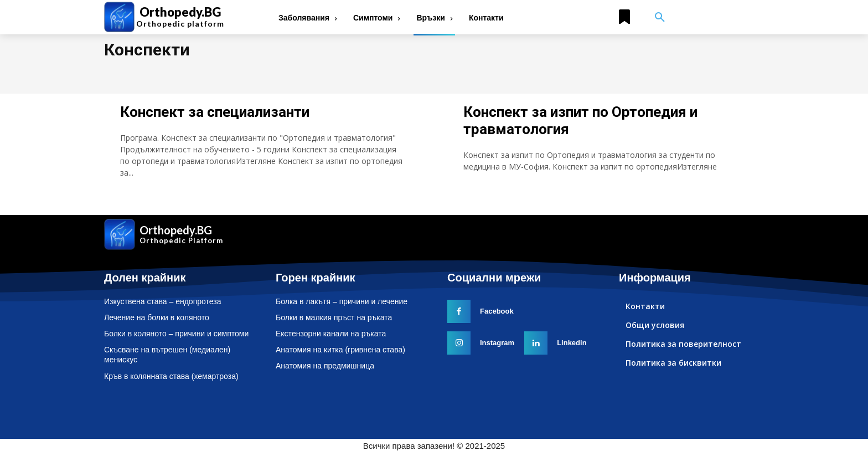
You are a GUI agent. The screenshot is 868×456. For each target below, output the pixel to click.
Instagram (497, 343)
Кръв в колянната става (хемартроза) (171, 376)
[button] (660, 18)
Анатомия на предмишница (325, 366)
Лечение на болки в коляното (157, 317)
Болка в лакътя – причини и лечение (342, 301)
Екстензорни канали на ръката (331, 334)
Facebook (497, 311)
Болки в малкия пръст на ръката (334, 317)
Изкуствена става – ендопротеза (162, 301)
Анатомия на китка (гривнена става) (340, 350)
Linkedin (572, 343)
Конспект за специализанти (215, 112)
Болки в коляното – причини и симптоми (176, 334)
